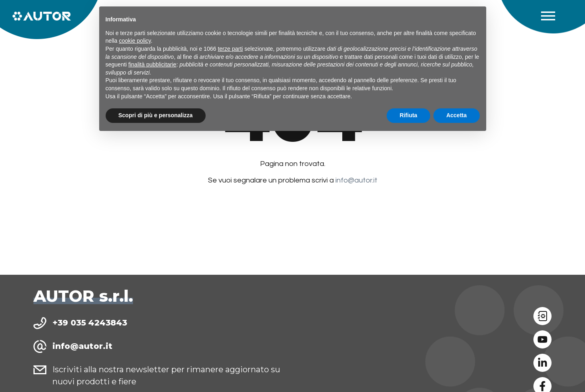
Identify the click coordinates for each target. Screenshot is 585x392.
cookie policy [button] (135, 41)
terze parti (230, 49)
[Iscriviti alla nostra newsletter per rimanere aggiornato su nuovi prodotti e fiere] (40, 370)
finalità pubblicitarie (152, 64)
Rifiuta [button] (408, 115)
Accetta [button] (457, 115)
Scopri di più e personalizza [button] (156, 115)
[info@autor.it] (40, 346)
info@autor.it (356, 180)
